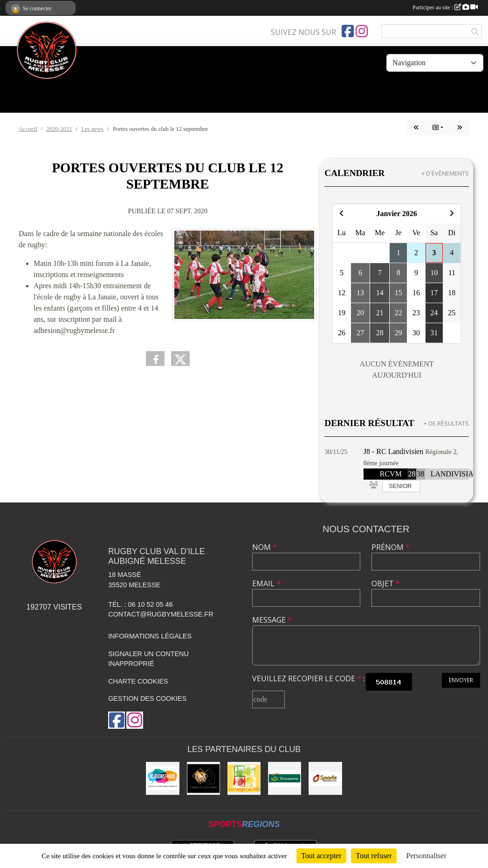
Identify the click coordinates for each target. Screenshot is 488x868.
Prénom (391, 547)
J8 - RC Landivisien (393, 451)
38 (420, 474)
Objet (386, 583)
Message (272, 620)
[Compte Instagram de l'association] (362, 31)
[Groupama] (285, 778)
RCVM (391, 474)
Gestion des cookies (147, 698)
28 (412, 474)
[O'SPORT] (325, 778)
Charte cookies (138, 681)
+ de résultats (446, 423)
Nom (265, 547)
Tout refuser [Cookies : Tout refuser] (374, 856)
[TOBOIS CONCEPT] (203, 778)
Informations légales (150, 636)
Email (266, 583)
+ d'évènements (445, 173)
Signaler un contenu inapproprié (148, 659)
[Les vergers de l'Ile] (244, 778)
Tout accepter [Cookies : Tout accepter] (321, 856)
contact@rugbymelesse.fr (161, 614)
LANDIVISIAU (455, 474)
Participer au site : (445, 7)
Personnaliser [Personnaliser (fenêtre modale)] (426, 856)
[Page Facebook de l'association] (348, 31)
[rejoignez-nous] (162, 778)
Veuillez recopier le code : (308, 678)
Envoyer (461, 680)
